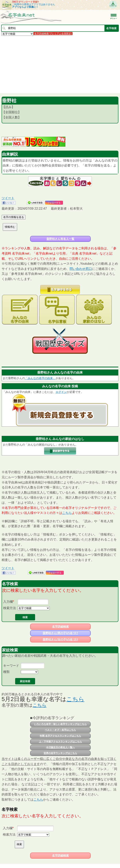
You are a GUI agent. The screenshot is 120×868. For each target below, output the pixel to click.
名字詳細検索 (60, 627)
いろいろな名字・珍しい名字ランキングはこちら (60, 724)
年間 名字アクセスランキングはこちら (60, 736)
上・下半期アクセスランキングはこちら (60, 742)
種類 (6, 672)
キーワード (11, 666)
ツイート (8, 198)
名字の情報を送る (14, 217)
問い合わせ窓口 (81, 269)
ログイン (61, 392)
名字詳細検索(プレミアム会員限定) (53, 34)
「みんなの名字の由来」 (40, 378)
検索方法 (10, 608)
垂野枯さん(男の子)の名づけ (60, 633)
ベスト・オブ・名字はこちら (60, 730)
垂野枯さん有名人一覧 (60, 239)
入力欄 (8, 602)
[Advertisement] (60, 64)
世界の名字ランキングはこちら (60, 753)
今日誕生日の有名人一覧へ (60, 747)
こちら (67, 513)
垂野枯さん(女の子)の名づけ (60, 639)
